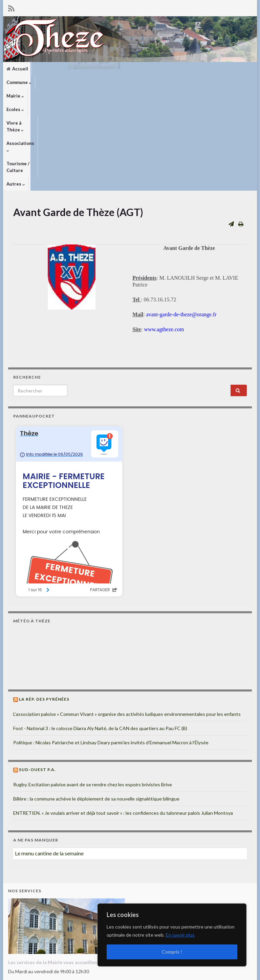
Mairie (76, 69)
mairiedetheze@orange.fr (49, 941)
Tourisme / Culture (216, 69)
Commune (48, 69)
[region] (172, 935)
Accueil (17, 69)
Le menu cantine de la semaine (49, 752)
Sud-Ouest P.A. (37, 668)
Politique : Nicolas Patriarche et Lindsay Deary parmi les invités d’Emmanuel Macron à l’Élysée (111, 641)
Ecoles (101, 69)
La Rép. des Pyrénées (44, 598)
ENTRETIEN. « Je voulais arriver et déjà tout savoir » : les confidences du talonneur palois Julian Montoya (123, 711)
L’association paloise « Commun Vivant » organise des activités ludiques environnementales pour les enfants (127, 612)
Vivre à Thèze (133, 69)
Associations (173, 69)
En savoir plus (180, 935)
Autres (16, 82)
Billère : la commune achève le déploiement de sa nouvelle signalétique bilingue (96, 697)
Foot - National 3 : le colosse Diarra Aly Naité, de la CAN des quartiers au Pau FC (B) (100, 627)
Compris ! (172, 952)
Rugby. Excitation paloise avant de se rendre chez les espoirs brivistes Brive (93, 683)
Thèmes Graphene (64, 972)
